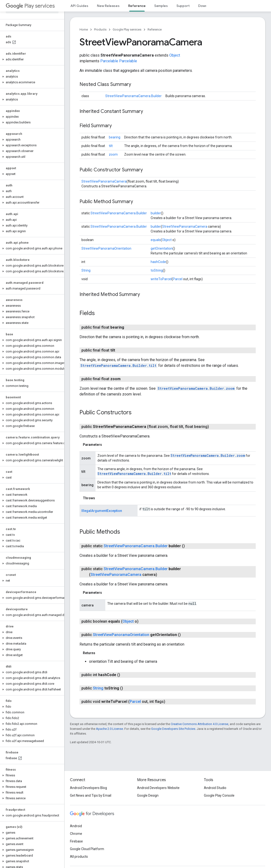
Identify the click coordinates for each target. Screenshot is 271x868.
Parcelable (109, 61)
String (86, 270)
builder (156, 213)
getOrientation (162, 248)
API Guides (79, 6)
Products (100, 29)
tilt (111, 146)
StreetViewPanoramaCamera (104, 181)
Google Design (148, 795)
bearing (115, 137)
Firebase (76, 841)
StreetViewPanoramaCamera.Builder (133, 96)
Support (183, 6)
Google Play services (127, 29)
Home (84, 29)
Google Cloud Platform (87, 849)
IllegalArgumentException (102, 511)
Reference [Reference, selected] (137, 6)
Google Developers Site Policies (173, 729)
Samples (161, 6)
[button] (31, 59)
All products (79, 857)
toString (157, 270)
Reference (155, 29)
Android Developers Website (158, 788)
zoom (113, 154)
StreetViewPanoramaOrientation (106, 248)
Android (76, 826)
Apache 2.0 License (109, 729)
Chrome (76, 834)
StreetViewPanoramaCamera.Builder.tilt (118, 366)
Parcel (178, 279)
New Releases (108, 6)
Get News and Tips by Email (91, 795)
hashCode (158, 262)
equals (156, 240)
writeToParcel (161, 279)
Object (175, 55)
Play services (30, 6)
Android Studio (215, 788)
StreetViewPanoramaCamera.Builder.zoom (196, 388)
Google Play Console (219, 795)
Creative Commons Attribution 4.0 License (199, 724)
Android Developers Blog (88, 788)
